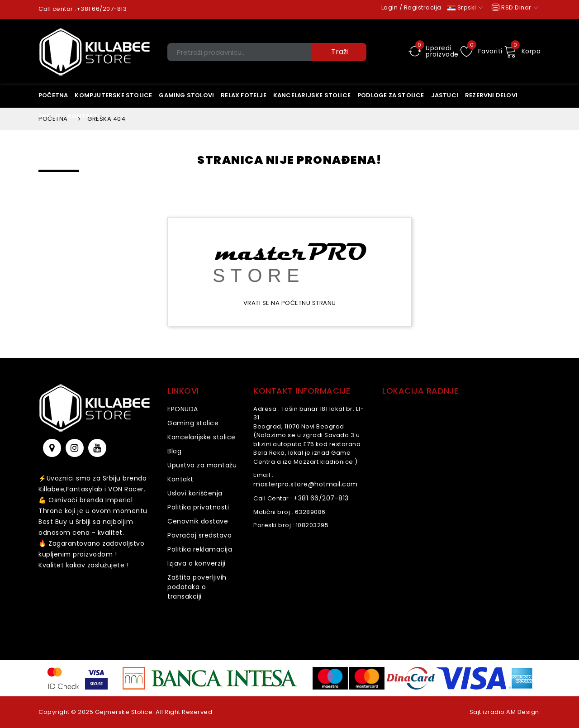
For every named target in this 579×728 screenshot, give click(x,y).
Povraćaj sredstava (199, 535)
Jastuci (445, 95)
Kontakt (180, 479)
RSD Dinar (514, 7)
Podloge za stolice (391, 95)
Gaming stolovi (186, 95)
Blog (174, 451)
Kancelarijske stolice (202, 437)
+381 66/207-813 (102, 9)
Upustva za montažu (202, 465)
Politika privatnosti (198, 507)
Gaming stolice (193, 423)
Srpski (465, 7)
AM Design (523, 712)
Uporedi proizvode (434, 51)
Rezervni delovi (491, 95)
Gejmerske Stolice (124, 712)
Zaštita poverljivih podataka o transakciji (197, 587)
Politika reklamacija (200, 549)
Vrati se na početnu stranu (290, 303)
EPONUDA (183, 409)
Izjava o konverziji (197, 563)
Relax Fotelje (244, 95)
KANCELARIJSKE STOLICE (312, 95)
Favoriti (482, 51)
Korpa (522, 51)
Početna (53, 95)
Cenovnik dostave (198, 521)
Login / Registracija (411, 7)
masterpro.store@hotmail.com (306, 484)
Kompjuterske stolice (113, 95)
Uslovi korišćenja (195, 493)
